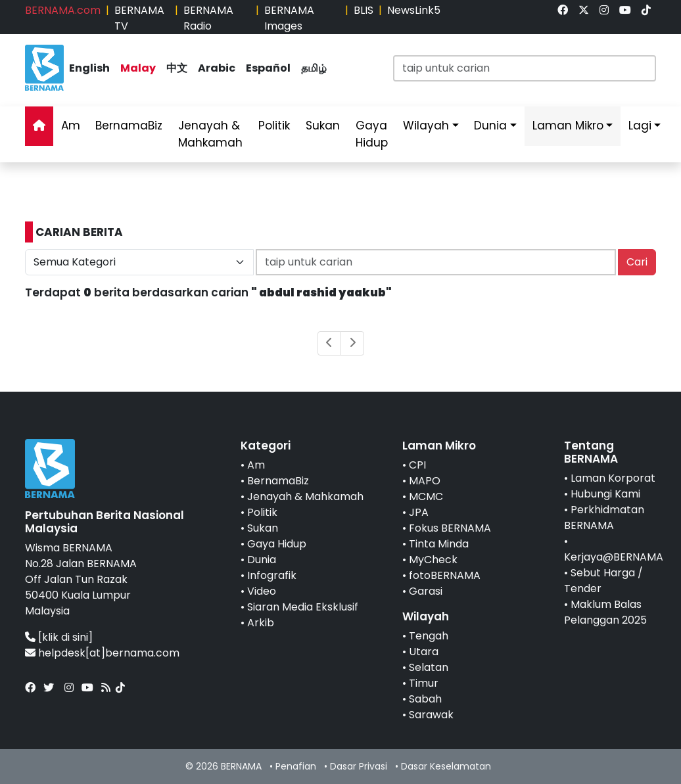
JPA (419, 512)
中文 (177, 68)
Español (268, 68)
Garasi (426, 591)
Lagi (640, 126)
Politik (274, 126)
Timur (424, 683)
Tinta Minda (439, 544)
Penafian (296, 766)
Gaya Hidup (372, 134)
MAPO (425, 481)
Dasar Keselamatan (446, 766)
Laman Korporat (613, 478)
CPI (417, 465)
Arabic (217, 68)
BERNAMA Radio (208, 18)
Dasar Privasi (359, 766)
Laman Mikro (568, 126)
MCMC (426, 496)
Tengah (429, 636)
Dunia (490, 126)
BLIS (364, 10)
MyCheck (433, 560)
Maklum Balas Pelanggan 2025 (605, 612)
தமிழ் (314, 68)
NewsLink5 (414, 10)
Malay (138, 68)
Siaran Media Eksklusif (303, 607)
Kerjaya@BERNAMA (614, 557)
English (89, 68)
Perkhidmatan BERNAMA (604, 518)
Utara (424, 652)
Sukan (323, 126)
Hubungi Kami (605, 494)
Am (71, 126)
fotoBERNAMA (445, 575)
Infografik (272, 575)
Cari (637, 262)
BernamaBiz (129, 126)
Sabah (425, 699)
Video (262, 591)
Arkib (261, 623)
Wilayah (426, 126)
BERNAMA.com (63, 10)
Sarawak (431, 715)
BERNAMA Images (289, 18)
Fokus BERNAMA (450, 528)
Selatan (429, 667)
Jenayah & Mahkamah (210, 134)
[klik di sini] (65, 637)
